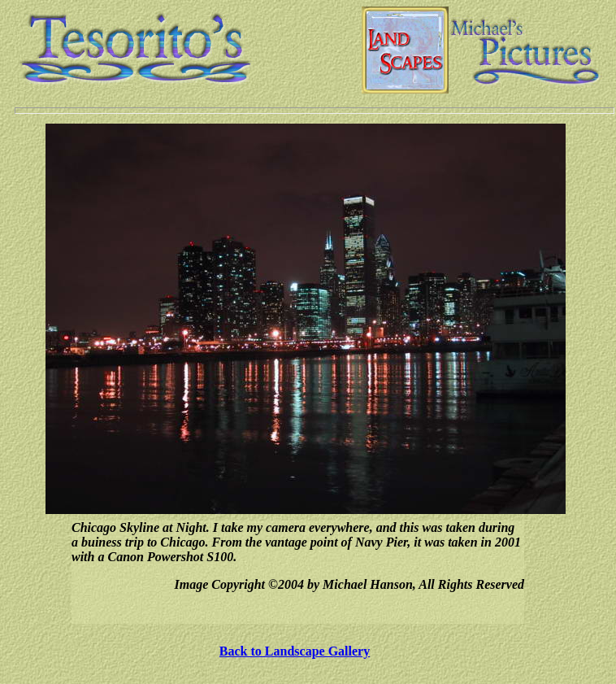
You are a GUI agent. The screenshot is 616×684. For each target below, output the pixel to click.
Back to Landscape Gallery (295, 651)
